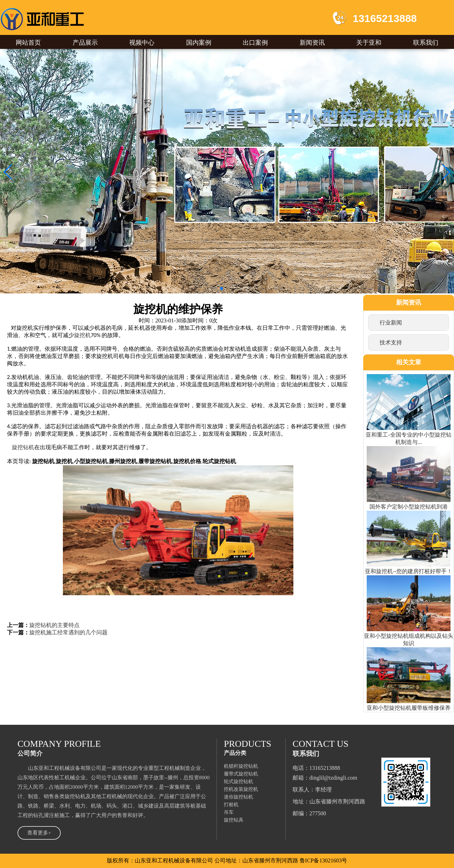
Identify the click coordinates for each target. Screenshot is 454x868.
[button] (8, 172)
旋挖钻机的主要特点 (54, 625)
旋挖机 (82, 335)
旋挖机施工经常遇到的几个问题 (68, 632)
